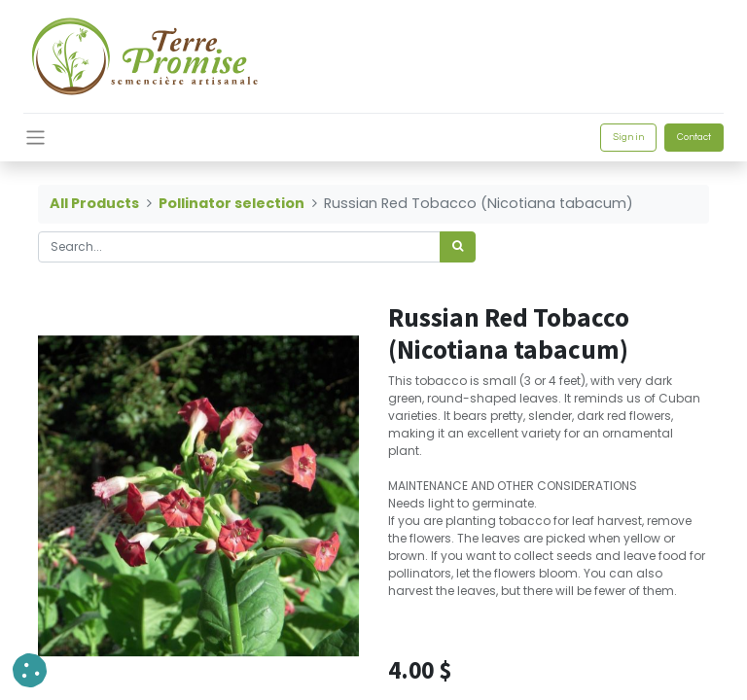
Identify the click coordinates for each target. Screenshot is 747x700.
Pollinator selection (231, 203)
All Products (94, 203)
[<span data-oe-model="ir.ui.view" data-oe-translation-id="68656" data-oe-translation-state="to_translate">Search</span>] (458, 247)
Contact (694, 137)
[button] (30, 670)
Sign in (628, 137)
